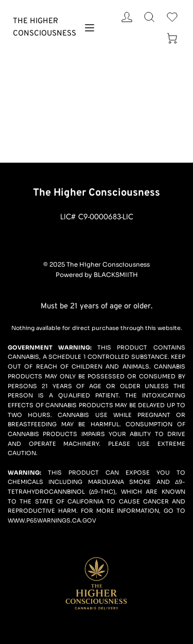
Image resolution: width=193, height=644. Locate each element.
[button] (90, 28)
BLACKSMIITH (116, 275)
